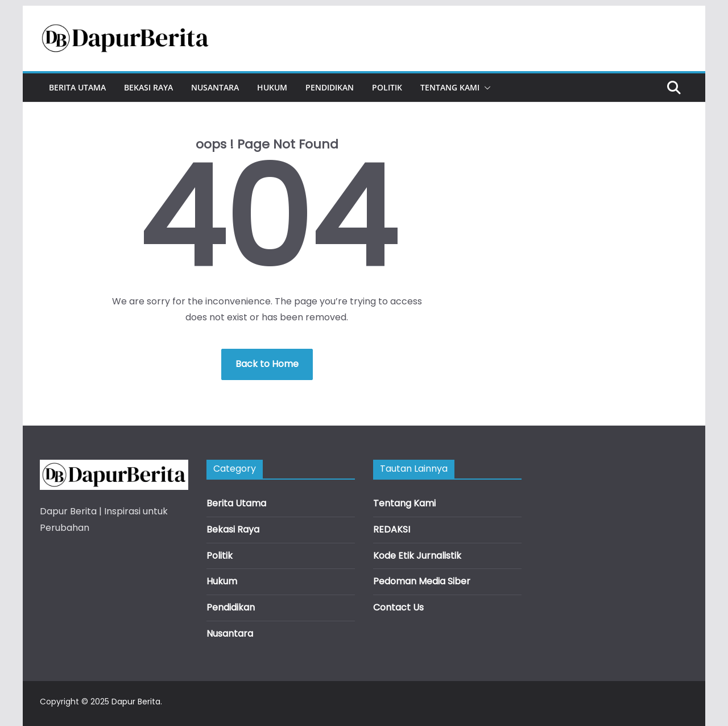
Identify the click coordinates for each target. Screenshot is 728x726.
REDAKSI (392, 529)
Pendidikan (330, 87)
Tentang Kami (450, 87)
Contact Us (398, 607)
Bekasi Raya (148, 87)
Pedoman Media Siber (422, 581)
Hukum (272, 87)
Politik (387, 87)
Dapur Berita (136, 702)
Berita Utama (77, 87)
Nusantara (215, 87)
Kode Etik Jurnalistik (417, 556)
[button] (485, 88)
